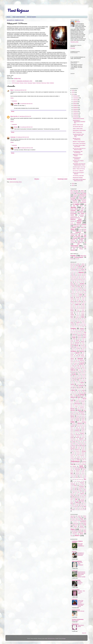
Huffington (72, 350)
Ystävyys (81, 249)
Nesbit (79, 415)
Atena (80, 517)
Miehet (79, 221)
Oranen (73, 425)
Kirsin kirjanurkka (76, 580)
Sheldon (74, 463)
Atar (76, 273)
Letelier (73, 389)
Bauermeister (74, 277)
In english (76, 204)
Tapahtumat (73, 240)
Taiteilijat (82, 238)
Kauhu (83, 208)
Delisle (77, 304)
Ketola (77, 371)
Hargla (74, 337)
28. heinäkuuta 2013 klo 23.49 (22, 137)
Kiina (82, 209)
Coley (73, 296)
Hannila (85, 336)
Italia (74, 206)
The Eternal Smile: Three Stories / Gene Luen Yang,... (78, 135)
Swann (77, 478)
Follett (82, 317)
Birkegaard (83, 281)
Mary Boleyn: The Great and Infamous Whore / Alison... (79, 164)
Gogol (81, 325)
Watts (84, 498)
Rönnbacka (73, 448)
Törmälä (79, 488)
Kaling (73, 366)
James (72, 359)
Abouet (77, 265)
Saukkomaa (73, 454)
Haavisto (72, 333)
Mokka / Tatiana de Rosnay (79, 169)
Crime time (84, 520)
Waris (76, 498)
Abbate (78, 264)
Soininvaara (77, 469)
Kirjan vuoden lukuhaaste (19, 17)
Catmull (77, 291)
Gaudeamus (75, 522)
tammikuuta (76, 117)
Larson (72, 384)
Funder (78, 321)
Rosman (74, 446)
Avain (85, 517)
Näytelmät (78, 225)
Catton (81, 291)
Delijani (72, 305)
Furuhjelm (83, 321)
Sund (76, 476)
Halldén (74, 334)
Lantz (73, 383)
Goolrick (74, 327)
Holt (85, 347)
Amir (71, 271)
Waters (80, 498)
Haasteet (79, 199)
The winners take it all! (78, 127)
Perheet (84, 224)
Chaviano (78, 292)
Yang (85, 507)
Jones (72, 363)
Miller (71, 405)
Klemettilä (83, 374)
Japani (81, 206)
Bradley (82, 284)
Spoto (83, 471)
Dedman (73, 303)
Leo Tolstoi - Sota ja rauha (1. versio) (81, 592)
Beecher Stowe (73, 278)
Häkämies (83, 350)
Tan (85, 479)
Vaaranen (80, 490)
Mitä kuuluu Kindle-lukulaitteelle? (80, 564)
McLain (72, 403)
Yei (73, 508)
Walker (73, 497)
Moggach (76, 406)
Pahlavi (77, 428)
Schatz (72, 456)
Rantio (81, 440)
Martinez (85, 397)
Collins (80, 296)
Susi (85, 476)
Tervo (83, 481)
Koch (72, 376)
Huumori (84, 201)
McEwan (72, 402)
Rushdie (79, 447)
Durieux (80, 307)
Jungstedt (82, 363)
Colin (76, 296)
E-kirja (84, 193)
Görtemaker (79, 331)
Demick (83, 305)
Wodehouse (83, 505)
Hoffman (72, 347)
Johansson (82, 360)
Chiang (83, 292)
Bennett (73, 280)
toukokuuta (76, 109)
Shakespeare (75, 461)
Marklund (73, 397)
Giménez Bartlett (83, 324)
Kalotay (83, 366)
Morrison (73, 410)
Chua (73, 295)
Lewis (77, 389)
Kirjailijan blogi (17, 79)
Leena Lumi (75, 571)
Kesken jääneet (74, 209)
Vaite (81, 491)
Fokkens (77, 317)
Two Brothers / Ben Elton (78, 176)
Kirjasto (34, 83)
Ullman (84, 488)
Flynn (72, 317)
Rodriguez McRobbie (79, 444)
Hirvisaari (83, 346)
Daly (79, 300)
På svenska (84, 226)
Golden (85, 325)
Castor (73, 291)
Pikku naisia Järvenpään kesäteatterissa (81, 545)
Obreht (79, 422)
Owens (83, 426)
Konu (71, 377)
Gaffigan (72, 323)
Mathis (79, 399)
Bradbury (77, 284)
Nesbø (83, 415)
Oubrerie (72, 426)
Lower (75, 393)
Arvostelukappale (79, 257)
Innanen (72, 356)
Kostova (80, 377)
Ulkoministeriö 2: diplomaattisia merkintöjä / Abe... (79, 122)
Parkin (83, 429)
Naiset (48, 83)
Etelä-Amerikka (82, 197)
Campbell (72, 289)
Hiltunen (76, 346)
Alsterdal (73, 269)
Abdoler (83, 264)
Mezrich (84, 403)
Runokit (85, 530)
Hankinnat (84, 199)
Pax (76, 432)
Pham (76, 433)
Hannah (79, 336)
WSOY (77, 536)
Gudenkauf (82, 330)
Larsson (78, 384)
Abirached (72, 265)
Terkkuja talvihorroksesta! (78, 119)
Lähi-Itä (82, 216)
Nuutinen (72, 420)
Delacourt (79, 303)
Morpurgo (83, 409)
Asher (73, 273)
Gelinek (83, 323)
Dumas (72, 307)
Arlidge (85, 271)
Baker (81, 274)
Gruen (72, 330)
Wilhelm (80, 504)
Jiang (76, 360)
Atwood (81, 272)
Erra (79, 312)
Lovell (71, 393)
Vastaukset (14, 101)
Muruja (72, 528)
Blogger (64, 639)
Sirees (72, 468)
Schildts (79, 531)
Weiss (72, 501)
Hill (71, 346)
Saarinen (79, 448)
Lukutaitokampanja (74, 216)
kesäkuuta (76, 107)
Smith (71, 469)
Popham (78, 436)
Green (83, 327)
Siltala (85, 531)
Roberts (72, 444)
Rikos (72, 229)
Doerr (79, 306)
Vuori (85, 495)
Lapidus (82, 383)
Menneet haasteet (31, 17)
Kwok (72, 380)
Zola (83, 508)
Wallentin (83, 497)
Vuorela (81, 495)
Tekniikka (81, 240)
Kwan (83, 378)
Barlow (73, 275)
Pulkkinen (77, 437)
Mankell (77, 396)
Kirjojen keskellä (76, 610)
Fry (74, 321)
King (81, 373)
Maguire (72, 396)
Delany (83, 303)
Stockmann (72, 475)
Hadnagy (77, 333)
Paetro (72, 428)
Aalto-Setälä (73, 264)
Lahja (77, 259)
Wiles (76, 504)
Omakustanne (82, 528)
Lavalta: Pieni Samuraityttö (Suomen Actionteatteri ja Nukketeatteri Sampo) (81, 603)
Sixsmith (76, 468)
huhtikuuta (76, 111)
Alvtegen (83, 269)
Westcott (72, 502)
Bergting (81, 280)
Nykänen (78, 420)
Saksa (85, 231)
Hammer (84, 334)
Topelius (75, 485)
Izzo (80, 357)
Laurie (82, 384)
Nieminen (83, 416)
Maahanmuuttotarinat (75, 218)
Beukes (73, 281)
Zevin (80, 508)
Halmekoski (79, 334)
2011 (73, 185)
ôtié (85, 510)
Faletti (72, 313)
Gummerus (83, 522)
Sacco (83, 448)
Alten (78, 269)
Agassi (76, 267)
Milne (75, 405)
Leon (80, 387)
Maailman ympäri (76, 219)
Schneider (72, 457)
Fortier (80, 319)
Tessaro (72, 483)
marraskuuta (76, 98)
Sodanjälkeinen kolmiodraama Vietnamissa (81, 554)
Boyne (72, 284)
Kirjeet (82, 210)
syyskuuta (75, 102)
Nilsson (77, 418)
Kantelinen (83, 367)
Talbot (76, 479)
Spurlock (77, 472)
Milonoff (79, 405)
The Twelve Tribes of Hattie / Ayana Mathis (79, 146)
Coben (81, 295)
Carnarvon (77, 289)
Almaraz (85, 268)
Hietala (83, 343)
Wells (75, 501)
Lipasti (83, 390)
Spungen (72, 472)
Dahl (76, 300)
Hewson (83, 342)
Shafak (78, 460)
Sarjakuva (78, 232)
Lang (81, 381)
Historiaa (75, 201)
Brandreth (72, 285)
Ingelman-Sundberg (81, 354)
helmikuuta (76, 115)
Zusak (72, 510)
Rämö (84, 447)
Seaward (72, 458)
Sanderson (78, 451)
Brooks (74, 287)
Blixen (80, 282)
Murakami (82, 412)
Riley (84, 443)
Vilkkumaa (72, 494)
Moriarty (73, 409)
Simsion (85, 464)
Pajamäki (83, 428)
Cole (85, 295)
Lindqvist (79, 390)
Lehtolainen (81, 386)
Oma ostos (83, 256)
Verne (83, 492)
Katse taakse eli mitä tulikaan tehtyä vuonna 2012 (79, 180)
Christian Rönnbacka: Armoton (80, 583)
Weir (76, 499)
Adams (72, 267)
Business (82, 192)
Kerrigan (85, 370)
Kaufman (79, 369)
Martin (79, 397)
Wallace (78, 497)
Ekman (78, 310)
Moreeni (82, 526)
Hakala (81, 333)
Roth (78, 446)
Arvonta (72, 192)
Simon (77, 464)
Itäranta (76, 357)
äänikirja (73, 250)
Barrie (77, 275)
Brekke (81, 285)
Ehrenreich (77, 309)
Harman (79, 337)
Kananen (72, 367)
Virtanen (72, 495)
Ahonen (80, 267)
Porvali (83, 436)
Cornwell (72, 299)
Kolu (80, 376)
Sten (72, 473)
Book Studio (78, 520)
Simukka (74, 466)
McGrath (77, 402)
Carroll (82, 289)
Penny (72, 433)
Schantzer (83, 454)
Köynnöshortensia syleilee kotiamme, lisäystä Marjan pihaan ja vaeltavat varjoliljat (81, 574)
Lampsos (77, 381)
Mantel (83, 396)
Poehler (83, 435)
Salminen (77, 450)
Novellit (72, 224)
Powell (72, 437)
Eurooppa (73, 198)
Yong (76, 508)
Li (84, 389)
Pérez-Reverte (73, 439)
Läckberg (82, 394)
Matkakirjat (73, 221)
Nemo (76, 528)
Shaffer (83, 460)
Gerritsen (73, 324)
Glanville (73, 325)
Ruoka (85, 229)
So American (77, 237)
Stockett (83, 473)
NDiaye (72, 415)
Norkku (16, 104)
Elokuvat (75, 195)
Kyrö (76, 380)
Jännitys (73, 207)
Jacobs (83, 357)
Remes (72, 443)
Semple (85, 458)
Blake (76, 282)
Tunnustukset (73, 243)
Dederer (85, 302)
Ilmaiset (72, 259)
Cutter (72, 300)
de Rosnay (81, 510)
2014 (73, 92)
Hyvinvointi (75, 203)
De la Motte (79, 302)
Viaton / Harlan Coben (78, 129)
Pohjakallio (72, 436)
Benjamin (84, 278)
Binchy (78, 281)
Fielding (72, 314)
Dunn (76, 307)
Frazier (73, 320)
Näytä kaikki (84, 633)
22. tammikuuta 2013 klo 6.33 (24, 116)
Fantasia (22, 83)
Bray (77, 285)
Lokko (84, 392)
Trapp (84, 485)
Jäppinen (75, 365)
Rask (85, 440)
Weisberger (83, 500)
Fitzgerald (72, 316)
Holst (82, 347)
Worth (72, 507)
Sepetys (73, 460)
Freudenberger (82, 320)
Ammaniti (75, 271)
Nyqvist (83, 420)
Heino (83, 340)
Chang (85, 291)
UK (85, 242)
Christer (81, 293)
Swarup (81, 478)
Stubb (77, 475)
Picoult (82, 433)
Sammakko (74, 531)
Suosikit (75, 238)
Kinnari (85, 373)
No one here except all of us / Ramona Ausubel (79, 149)
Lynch (73, 395)
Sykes (85, 478)
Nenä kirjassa (18, 10)
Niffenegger (73, 418)
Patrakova (77, 431)
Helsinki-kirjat (76, 523)
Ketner (73, 371)
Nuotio (83, 419)
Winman (85, 504)
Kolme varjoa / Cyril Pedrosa (79, 143)
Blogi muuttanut (75, 621)
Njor (81, 418)
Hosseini (79, 349)
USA (78, 244)
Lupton (85, 393)
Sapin (74, 453)
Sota (85, 237)
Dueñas (83, 306)
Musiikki (72, 223)
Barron (81, 275)
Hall (85, 333)
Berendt (77, 280)
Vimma (82, 494)
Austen (72, 274)
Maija (12, 90)
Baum (80, 277)
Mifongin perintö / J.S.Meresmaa (77, 139)
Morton (79, 410)
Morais (72, 407)
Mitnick (84, 405)
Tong (71, 485)
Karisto (26, 83)
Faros (77, 313)
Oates (73, 422)
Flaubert (78, 316)
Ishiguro (72, 357)
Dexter (72, 306)
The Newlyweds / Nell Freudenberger (78, 152)
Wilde (72, 504)
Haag (84, 331)
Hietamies (72, 344)
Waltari (72, 498)
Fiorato (83, 314)
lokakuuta (75, 100)
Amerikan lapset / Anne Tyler (79, 167)
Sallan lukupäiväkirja (77, 561)
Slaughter (82, 468)
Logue (79, 392)
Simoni (80, 464)
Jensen (72, 360)
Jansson (80, 359)
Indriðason (72, 354)
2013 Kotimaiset (16, 83)
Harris (85, 337)
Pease (79, 432)
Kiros (79, 374)
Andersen (80, 271)
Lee (75, 386)
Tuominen (81, 487)
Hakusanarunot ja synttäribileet (77, 158)
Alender (75, 268)
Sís (72, 479)
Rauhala (74, 442)
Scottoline (78, 457)
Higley (84, 344)
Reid (84, 442)
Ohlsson (84, 422)
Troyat (76, 487)
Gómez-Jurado (73, 331)
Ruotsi (74, 231)
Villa (77, 494)
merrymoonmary (51, 639)
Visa (77, 495)
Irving (77, 356)
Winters (73, 505)
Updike (72, 490)
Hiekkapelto (77, 343)
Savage (78, 454)
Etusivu (9, 17)
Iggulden (78, 353)
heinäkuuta (76, 105)
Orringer (78, 425)
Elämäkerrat (83, 195)
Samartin (83, 450)
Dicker (76, 306)
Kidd (71, 373)
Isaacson (82, 356)
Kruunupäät (74, 213)
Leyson (81, 389)
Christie (85, 293)
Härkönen (82, 351)
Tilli (78, 484)
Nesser (72, 416)
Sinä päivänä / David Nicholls (79, 130)
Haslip (79, 339)
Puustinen (83, 437)
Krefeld (73, 378)
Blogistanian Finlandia (78, 178)
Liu (71, 392)
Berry (85, 280)
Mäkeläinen (83, 413)
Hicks (71, 343)
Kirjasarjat (30, 83)
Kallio (78, 366)
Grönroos (76, 330)
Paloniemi (78, 429)
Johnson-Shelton (78, 362)
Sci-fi (82, 234)
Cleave (76, 295)
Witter (77, 505)
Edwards (72, 309)
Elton (83, 310)
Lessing (85, 387)
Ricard (81, 443)
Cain (84, 288)
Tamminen (80, 479)
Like (85, 525)
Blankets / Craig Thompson (79, 142)
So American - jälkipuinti (78, 171)
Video (85, 247)
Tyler (75, 488)
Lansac (85, 381)
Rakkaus (74, 227)
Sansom (84, 451)
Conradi (83, 298)
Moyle (73, 412)
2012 (73, 184)
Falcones (83, 312)
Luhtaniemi (80, 393)
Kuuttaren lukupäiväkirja (78, 619)
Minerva (75, 526)
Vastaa (12, 98)
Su (84, 475)
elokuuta (75, 104)
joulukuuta (76, 96)
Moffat (72, 406)
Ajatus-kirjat (73, 516)
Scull (83, 457)
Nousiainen (77, 419)
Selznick (80, 458)
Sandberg (72, 451)
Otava (73, 529)
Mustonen (72, 413)
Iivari (84, 353)
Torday (80, 485)
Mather (74, 399)
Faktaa (81, 198)
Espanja (75, 197)
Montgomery (82, 406)
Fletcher (83, 316)
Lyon (77, 395)
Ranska (82, 228)
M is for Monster (81, 611)
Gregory (73, 328)
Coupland (78, 299)
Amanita (79, 516)
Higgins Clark (79, 344)
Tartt (74, 481)
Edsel (84, 307)
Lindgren (73, 390)
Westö (77, 502)
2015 (73, 90)
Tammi (81, 534)
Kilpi (75, 373)
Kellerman (73, 370)
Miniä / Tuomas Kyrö (77, 132)
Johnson (72, 362)
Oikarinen (74, 424)
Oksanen (80, 424)
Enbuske (72, 312)
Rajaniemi (81, 439)
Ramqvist (72, 440)
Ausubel (76, 274)
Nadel (76, 415)
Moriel (78, 409)
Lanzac (77, 383)
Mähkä (77, 413)
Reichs (79, 442)
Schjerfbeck (82, 456)
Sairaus (80, 231)
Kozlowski (84, 377)
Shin (78, 463)
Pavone (72, 432)
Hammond (74, 336)
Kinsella (74, 374)
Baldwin (85, 274)
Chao (73, 292)
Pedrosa (83, 432)
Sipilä (81, 466)
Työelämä (80, 243)
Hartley (74, 339)
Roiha (85, 444)
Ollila (85, 424)
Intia (85, 204)
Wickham (83, 502)
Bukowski (72, 288)
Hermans (72, 342)
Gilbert (78, 324)
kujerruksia (75, 599)
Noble (84, 418)
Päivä (81, 530)
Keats (84, 369)
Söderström (75, 534)
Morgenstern (82, 407)
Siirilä (72, 464)
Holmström (78, 347)
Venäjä (80, 247)
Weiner (72, 500)
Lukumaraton (81, 215)
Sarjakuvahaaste (74, 234)
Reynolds (76, 443)
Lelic (76, 387)
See (76, 458)
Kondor (84, 376)
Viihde (74, 249)
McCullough (83, 400)
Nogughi (72, 419)
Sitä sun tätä (82, 235)
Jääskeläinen (81, 365)
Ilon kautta (73, 48)
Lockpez (75, 392)
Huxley (77, 350)
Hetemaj (77, 342)
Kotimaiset (39, 83)
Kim (78, 373)
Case (85, 289)
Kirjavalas (74, 552)
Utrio (76, 490)
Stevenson (78, 473)
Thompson (82, 483)
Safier (72, 450)
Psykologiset (77, 226)
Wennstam (81, 501)
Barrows (85, 275)
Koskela (75, 377)
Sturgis (81, 475)
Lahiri (85, 380)
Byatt (81, 288)
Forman (72, 319)
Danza (83, 300)
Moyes (85, 410)
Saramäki (78, 453)
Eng (76, 312)
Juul (71, 365)
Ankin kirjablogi (76, 590)
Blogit (76, 192)
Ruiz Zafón (73, 447)
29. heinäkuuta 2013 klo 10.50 (26, 148)
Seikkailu (52, 83)
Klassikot (72, 212)
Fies (78, 314)
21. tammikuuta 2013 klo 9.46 (20, 90)
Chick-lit (72, 194)
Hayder (72, 340)
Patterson (83, 431)
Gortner (78, 327)
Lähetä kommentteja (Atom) (16, 182)
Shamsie (84, 462)
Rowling (83, 446)
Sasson (83, 453)
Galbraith (78, 323)
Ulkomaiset (74, 246)
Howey (84, 349)
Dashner (72, 302)
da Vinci (76, 510)
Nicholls (78, 416)
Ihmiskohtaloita (83, 202)
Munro (77, 412)
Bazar (82, 519)
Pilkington (72, 435)
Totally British (80, 241)
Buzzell (77, 288)
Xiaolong (76, 507)
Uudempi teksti (11, 179)
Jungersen (76, 363)
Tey (76, 483)
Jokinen (84, 362)
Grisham (82, 329)
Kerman (80, 370)
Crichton (83, 299)
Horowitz (74, 349)
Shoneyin (83, 463)
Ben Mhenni (79, 278)
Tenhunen (79, 481)
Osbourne (83, 425)
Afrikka (82, 191)
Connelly (77, 298)
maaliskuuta (76, 113)
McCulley (77, 400)
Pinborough (78, 435)
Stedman (83, 472)
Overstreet (78, 426)
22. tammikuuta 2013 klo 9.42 (26, 127)
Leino (72, 387)
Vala (85, 491)
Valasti (74, 492)
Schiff (77, 456)
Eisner (72, 310)
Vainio (85, 490)
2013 (73, 94)
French (77, 320)
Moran (76, 407)
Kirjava (81, 525)
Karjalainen (73, 369)
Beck (84, 277)
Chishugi (72, 293)
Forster (76, 319)
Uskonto (74, 247)
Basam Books (75, 519)
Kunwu (78, 378)
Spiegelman (78, 471)
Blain (71, 282)
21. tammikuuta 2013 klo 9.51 (26, 104)
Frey (71, 321)
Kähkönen (81, 380)
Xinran (80, 507)
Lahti (73, 381)
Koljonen (76, 376)
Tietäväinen (73, 484)
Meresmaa (44, 83)
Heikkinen (78, 340)
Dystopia (78, 194)
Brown (79, 287)
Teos (72, 536)
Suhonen (72, 476)
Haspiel (83, 339)
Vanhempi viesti (62, 179)
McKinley (83, 402)
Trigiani (72, 487)
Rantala (77, 440)
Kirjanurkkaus (75, 624)
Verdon (78, 492)
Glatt (77, 325)
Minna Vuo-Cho (14, 116)
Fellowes (83, 313)
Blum (84, 282)
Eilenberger (83, 309)
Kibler (84, 371)
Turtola (72, 488)
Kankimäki (77, 367)
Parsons (72, 431)
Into (81, 523)
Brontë (85, 285)
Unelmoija (13, 137)
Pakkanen (72, 429)
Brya (84, 287)
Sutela (73, 478)
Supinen (81, 476)
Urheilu (85, 246)
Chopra (76, 293)
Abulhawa (83, 265)
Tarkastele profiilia (74, 42)
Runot (80, 229)
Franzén (85, 319)
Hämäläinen (74, 351)
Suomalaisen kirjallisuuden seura (79, 532)
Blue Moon (72, 520)
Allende (80, 268)
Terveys (72, 241)
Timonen (83, 484)
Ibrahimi (72, 353)
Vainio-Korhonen (75, 491)
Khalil (80, 371)
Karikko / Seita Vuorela (78, 125)
